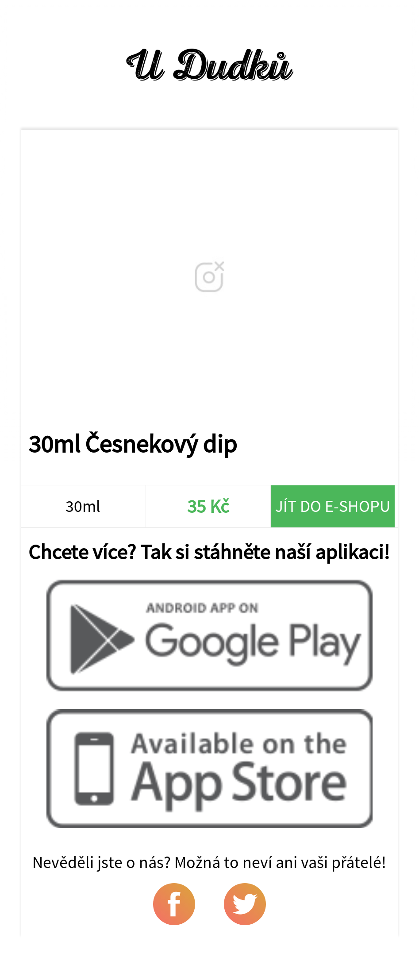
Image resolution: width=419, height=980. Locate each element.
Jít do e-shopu (333, 506)
